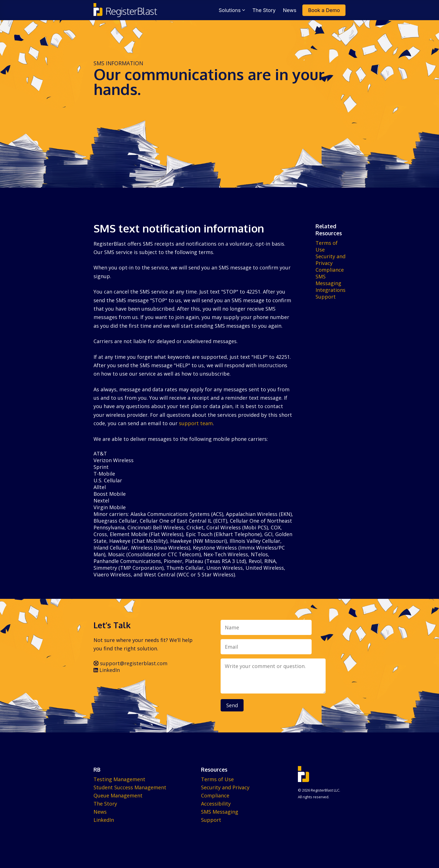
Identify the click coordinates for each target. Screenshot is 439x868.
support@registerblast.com (130, 663)
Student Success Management (130, 787)
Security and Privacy (331, 260)
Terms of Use (217, 779)
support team (196, 423)
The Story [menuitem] (264, 10)
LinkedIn (107, 670)
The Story (105, 804)
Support (326, 297)
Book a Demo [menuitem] (324, 10)
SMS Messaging (328, 280)
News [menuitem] (290, 10)
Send (232, 705)
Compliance (330, 270)
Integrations (331, 290)
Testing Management (119, 779)
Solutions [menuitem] (232, 10)
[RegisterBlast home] (125, 10)
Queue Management (118, 795)
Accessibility (216, 804)
